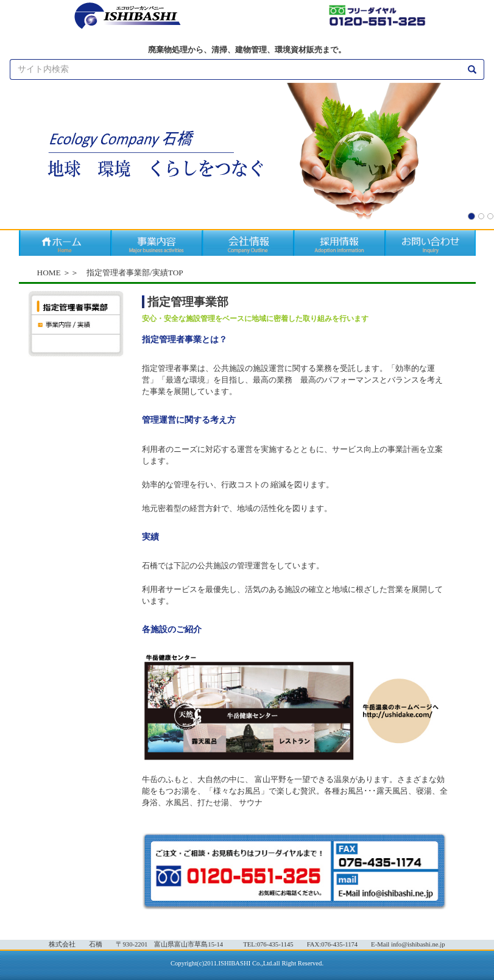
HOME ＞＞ (58, 273)
